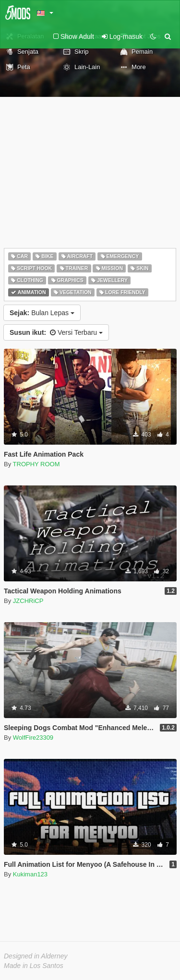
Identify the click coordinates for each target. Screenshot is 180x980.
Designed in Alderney (36, 956)
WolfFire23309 (33, 738)
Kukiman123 (30, 874)
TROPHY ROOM (36, 464)
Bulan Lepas (42, 313)
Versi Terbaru (56, 332)
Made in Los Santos (34, 966)
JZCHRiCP (28, 601)
